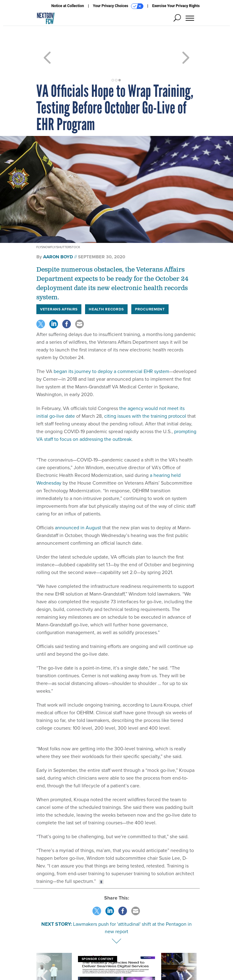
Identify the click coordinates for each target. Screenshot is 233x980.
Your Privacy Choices (118, 6)
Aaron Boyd (58, 235)
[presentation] (44, 954)
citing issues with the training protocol (145, 394)
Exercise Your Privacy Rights (176, 6)
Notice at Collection (67, 6)
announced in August (77, 505)
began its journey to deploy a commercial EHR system (111, 349)
